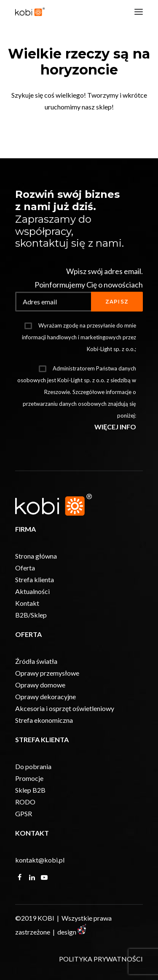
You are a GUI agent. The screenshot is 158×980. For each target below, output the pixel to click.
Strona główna (36, 556)
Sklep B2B (30, 790)
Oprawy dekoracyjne (46, 696)
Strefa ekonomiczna (44, 720)
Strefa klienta (35, 579)
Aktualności (32, 591)
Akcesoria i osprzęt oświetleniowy (65, 708)
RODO (25, 802)
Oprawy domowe (40, 685)
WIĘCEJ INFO (115, 427)
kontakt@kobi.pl (40, 860)
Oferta (25, 568)
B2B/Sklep (31, 615)
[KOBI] (30, 12)
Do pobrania (33, 766)
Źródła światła (36, 661)
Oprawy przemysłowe (47, 673)
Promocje (29, 778)
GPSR (24, 814)
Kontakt (27, 603)
